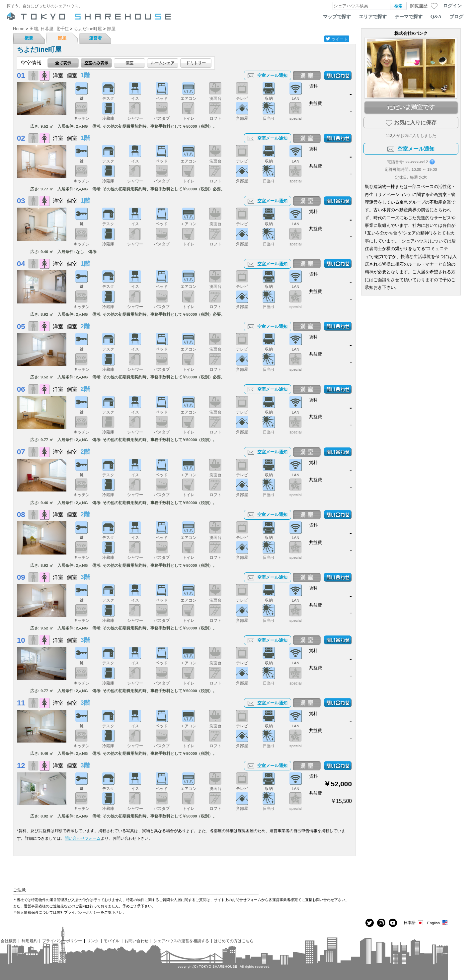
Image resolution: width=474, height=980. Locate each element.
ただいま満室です (411, 107)
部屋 (62, 38)
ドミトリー (196, 63)
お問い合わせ (136, 941)
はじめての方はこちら (234, 941)
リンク (93, 941)
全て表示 (63, 63)
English (438, 923)
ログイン (452, 6)
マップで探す (337, 17)
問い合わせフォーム (83, 838)
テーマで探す (409, 17)
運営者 (95, 38)
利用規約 (30, 941)
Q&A (436, 17)
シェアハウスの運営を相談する (181, 941)
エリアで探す (373, 17)
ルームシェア (163, 63)
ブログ (456, 17)
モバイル (112, 941)
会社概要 (9, 941)
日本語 (414, 923)
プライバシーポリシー (62, 941)
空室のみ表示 (96, 63)
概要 (29, 38)
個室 (129, 63)
